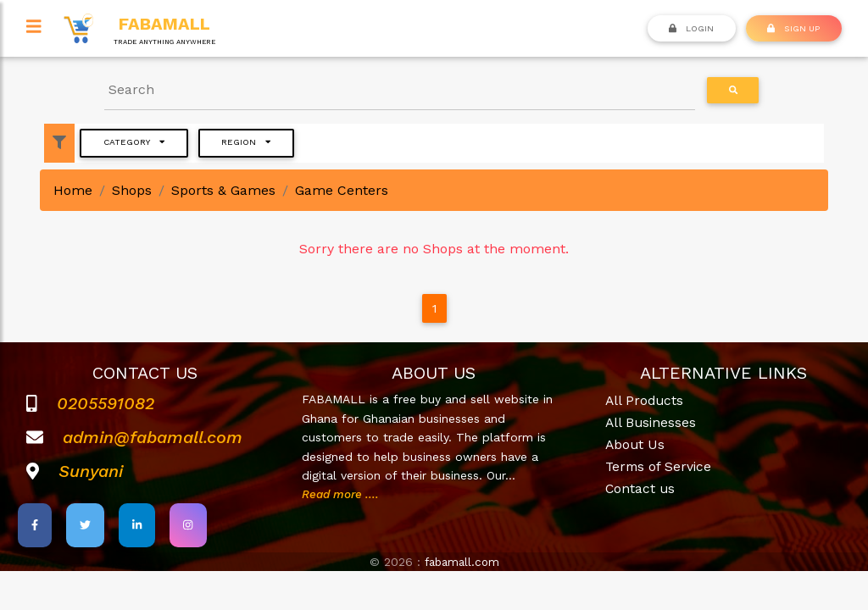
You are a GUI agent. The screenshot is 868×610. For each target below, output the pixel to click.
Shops (132, 190)
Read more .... (342, 494)
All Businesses (652, 422)
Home (73, 190)
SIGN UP (793, 28)
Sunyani (91, 471)
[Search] (400, 90)
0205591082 (106, 403)
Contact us (641, 488)
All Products (645, 400)
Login (691, 28)
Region (246, 141)
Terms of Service (660, 466)
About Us (636, 444)
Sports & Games (223, 190)
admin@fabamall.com (153, 437)
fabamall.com (462, 562)
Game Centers (342, 190)
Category (134, 141)
